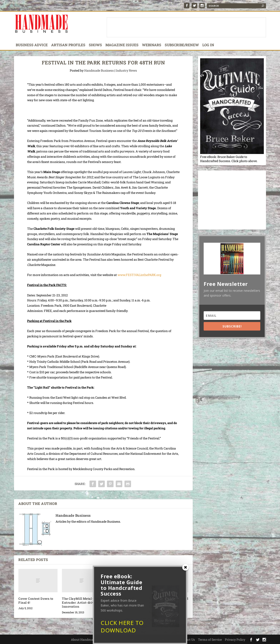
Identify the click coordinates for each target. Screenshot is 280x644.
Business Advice (32, 45)
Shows (95, 45)
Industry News (126, 70)
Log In (208, 45)
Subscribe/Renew (182, 45)
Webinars (152, 45)
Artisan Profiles (68, 45)
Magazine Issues (122, 45)
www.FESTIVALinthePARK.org (139, 275)
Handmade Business (99, 70)
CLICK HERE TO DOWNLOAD (122, 629)
